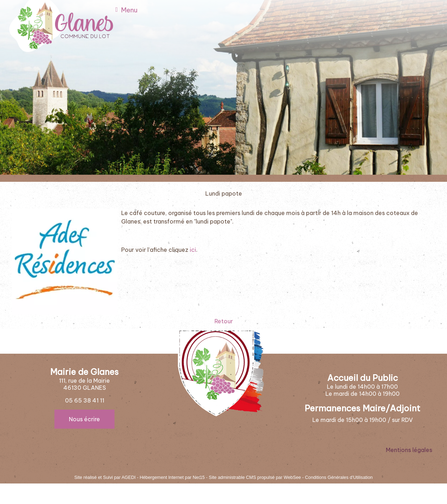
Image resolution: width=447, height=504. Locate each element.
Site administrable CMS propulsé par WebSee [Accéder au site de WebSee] (255, 477)
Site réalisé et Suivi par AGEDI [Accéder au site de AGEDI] (105, 477)
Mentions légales (409, 450)
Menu (129, 10)
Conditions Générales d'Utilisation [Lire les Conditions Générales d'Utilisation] (339, 477)
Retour (224, 321)
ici (193, 250)
